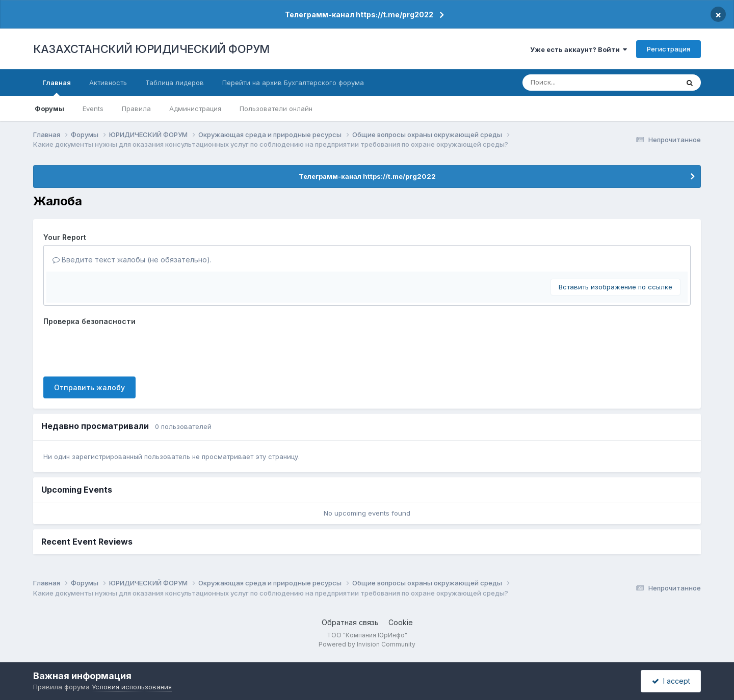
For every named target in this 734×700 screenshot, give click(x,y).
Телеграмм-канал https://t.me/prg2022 (359, 15)
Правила (136, 109)
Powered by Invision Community (367, 644)
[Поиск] (582, 83)
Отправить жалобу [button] (89, 387)
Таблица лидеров (175, 83)
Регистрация (669, 49)
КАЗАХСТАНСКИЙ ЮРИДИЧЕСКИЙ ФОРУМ (151, 49)
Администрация (195, 109)
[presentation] (121, 349)
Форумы (49, 109)
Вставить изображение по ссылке (615, 287)
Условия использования (132, 687)
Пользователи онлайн (276, 109)
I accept (671, 681)
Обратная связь (350, 622)
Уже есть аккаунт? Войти (579, 49)
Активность (108, 83)
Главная (57, 87)
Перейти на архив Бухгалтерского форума (293, 83)
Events (93, 109)
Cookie (401, 622)
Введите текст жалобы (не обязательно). (132, 260)
